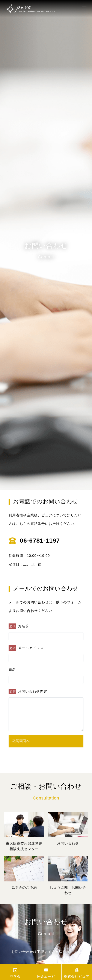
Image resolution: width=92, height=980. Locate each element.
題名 (12, 670)
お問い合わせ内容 (28, 692)
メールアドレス (26, 648)
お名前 (19, 626)
